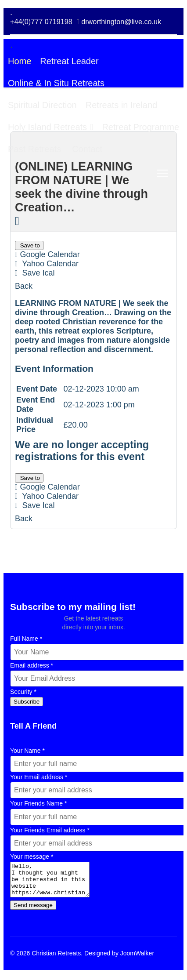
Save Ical (35, 273)
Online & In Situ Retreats (56, 83)
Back (24, 286)
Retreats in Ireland (121, 105)
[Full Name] (97, 652)
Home (20, 61)
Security (23, 692)
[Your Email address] (97, 790)
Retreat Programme (140, 127)
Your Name (27, 751)
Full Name (26, 639)
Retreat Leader (69, 61)
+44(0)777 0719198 (41, 22)
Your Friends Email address (50, 830)
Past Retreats (34, 149)
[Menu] (163, 173)
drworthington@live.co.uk (121, 22)
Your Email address (39, 777)
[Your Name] (97, 764)
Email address (32, 665)
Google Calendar (47, 254)
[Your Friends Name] (97, 817)
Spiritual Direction (42, 105)
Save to (29, 245)
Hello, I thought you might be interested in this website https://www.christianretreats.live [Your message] (54, 883)
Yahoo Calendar (47, 264)
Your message (32, 857)
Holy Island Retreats (47, 127)
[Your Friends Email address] (97, 843)
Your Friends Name (38, 803)
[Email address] (97, 679)
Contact (87, 149)
